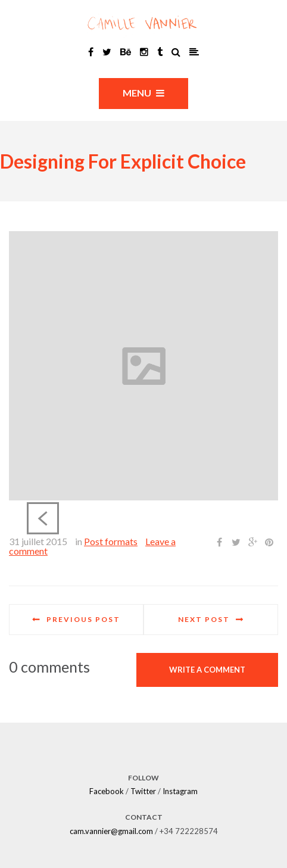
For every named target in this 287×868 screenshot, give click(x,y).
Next (244, 518)
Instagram (180, 791)
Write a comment (207, 670)
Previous (43, 518)
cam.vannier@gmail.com (111, 831)
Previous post (83, 619)
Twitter (143, 791)
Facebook (107, 791)
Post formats (111, 541)
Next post (204, 619)
